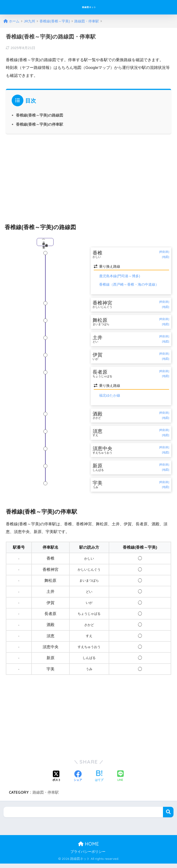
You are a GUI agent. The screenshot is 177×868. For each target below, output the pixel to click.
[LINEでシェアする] (120, 781)
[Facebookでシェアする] (78, 781)
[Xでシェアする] (57, 781)
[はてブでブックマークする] (99, 781)
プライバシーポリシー (88, 856)
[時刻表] (164, 252)
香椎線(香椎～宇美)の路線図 (40, 115)
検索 (168, 816)
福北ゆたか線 (110, 398)
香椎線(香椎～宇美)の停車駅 (40, 124)
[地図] (166, 257)
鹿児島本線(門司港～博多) (120, 276)
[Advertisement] (88, 176)
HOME (88, 848)
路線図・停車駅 (46, 797)
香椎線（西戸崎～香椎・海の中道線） (129, 285)
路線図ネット (89, 7)
